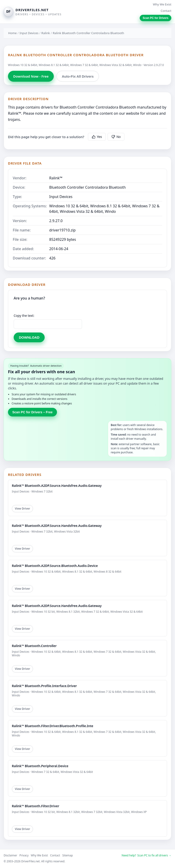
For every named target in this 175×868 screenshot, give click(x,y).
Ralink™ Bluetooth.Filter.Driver (36, 806)
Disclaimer (10, 855)
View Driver (22, 509)
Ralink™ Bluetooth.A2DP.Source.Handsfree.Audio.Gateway (57, 486)
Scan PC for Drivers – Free (32, 412)
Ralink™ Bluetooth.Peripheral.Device (40, 766)
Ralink (46, 33)
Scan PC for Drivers (156, 18)
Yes (97, 137)
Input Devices (29, 33)
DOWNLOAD (29, 337)
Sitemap (68, 855)
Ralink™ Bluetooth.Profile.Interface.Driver (44, 686)
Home (12, 33)
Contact (166, 11)
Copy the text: (24, 316)
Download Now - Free (31, 76)
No (116, 137)
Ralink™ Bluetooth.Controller (34, 646)
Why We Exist (162, 4)
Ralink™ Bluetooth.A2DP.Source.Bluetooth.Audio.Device (55, 566)
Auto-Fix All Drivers (78, 76)
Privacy (24, 855)
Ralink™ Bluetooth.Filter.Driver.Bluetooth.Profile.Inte (53, 726)
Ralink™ (56, 178)
